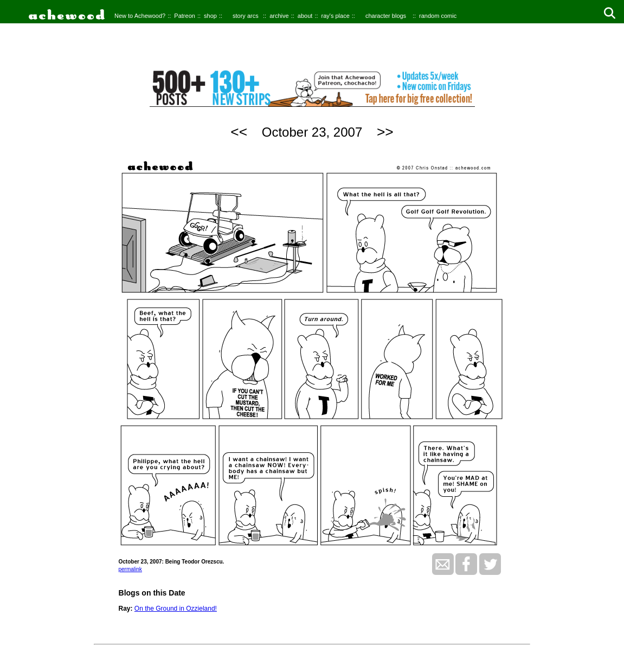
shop (210, 16)
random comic (438, 16)
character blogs (386, 16)
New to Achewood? (140, 16)
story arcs (246, 16)
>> (385, 132)
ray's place (336, 16)
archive (279, 16)
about (305, 16)
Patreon (185, 16)
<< (239, 132)
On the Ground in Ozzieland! (176, 609)
